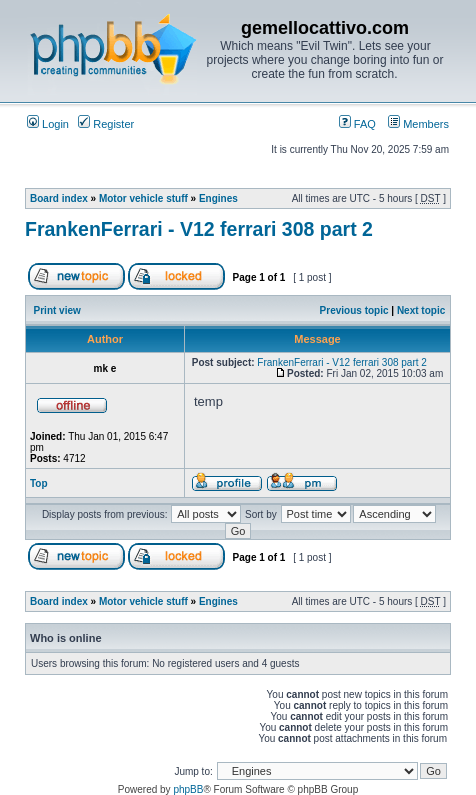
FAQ (357, 124)
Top (39, 483)
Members (418, 124)
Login (48, 124)
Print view (57, 310)
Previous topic (354, 310)
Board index (59, 198)
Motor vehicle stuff (143, 198)
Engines (218, 198)
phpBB (188, 789)
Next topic (421, 310)
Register (106, 124)
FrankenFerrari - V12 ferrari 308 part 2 (199, 229)
